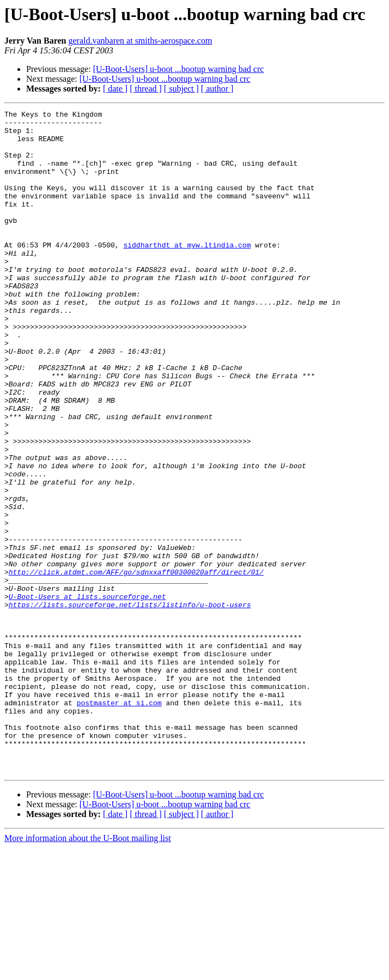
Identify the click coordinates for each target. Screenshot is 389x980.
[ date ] (115, 89)
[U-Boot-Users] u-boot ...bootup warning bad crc (179, 69)
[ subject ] (181, 89)
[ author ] (217, 89)
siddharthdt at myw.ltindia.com (187, 273)
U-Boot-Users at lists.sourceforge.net (87, 694)
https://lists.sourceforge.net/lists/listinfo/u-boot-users (130, 704)
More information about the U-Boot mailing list (88, 970)
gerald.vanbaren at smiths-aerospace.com (140, 41)
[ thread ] (146, 89)
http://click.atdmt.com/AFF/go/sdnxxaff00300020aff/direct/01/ (136, 665)
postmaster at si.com (119, 822)
